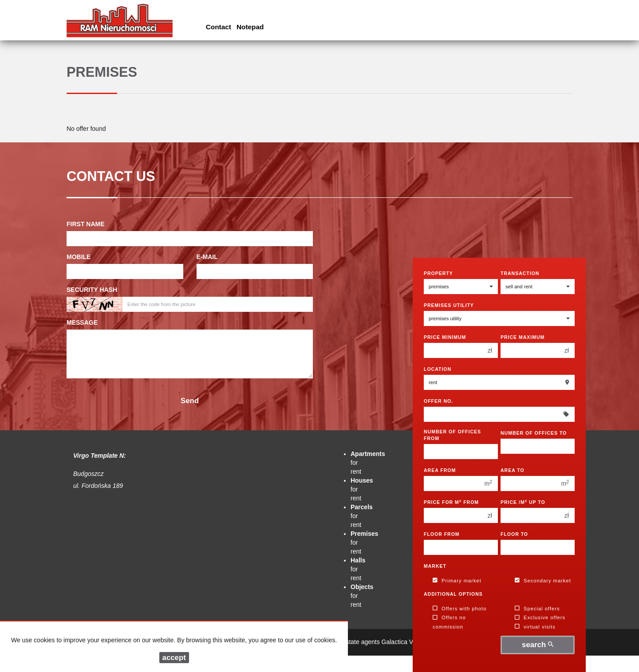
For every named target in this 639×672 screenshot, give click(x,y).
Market (435, 566)
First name (86, 224)
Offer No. (438, 401)
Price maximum (523, 337)
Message (82, 322)
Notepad (250, 27)
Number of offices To (534, 433)
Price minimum (445, 337)
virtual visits (535, 627)
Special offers (537, 609)
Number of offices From (452, 435)
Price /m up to (523, 502)
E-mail (207, 257)
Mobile (79, 257)
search (538, 645)
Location (438, 369)
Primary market (457, 581)
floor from (442, 534)
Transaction (520, 273)
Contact (219, 27)
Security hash (92, 290)
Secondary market (543, 581)
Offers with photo (460, 609)
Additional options (453, 594)
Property (438, 273)
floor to (514, 534)
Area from (440, 470)
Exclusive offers (540, 618)
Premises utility (449, 305)
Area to (513, 470)
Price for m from (451, 502)
